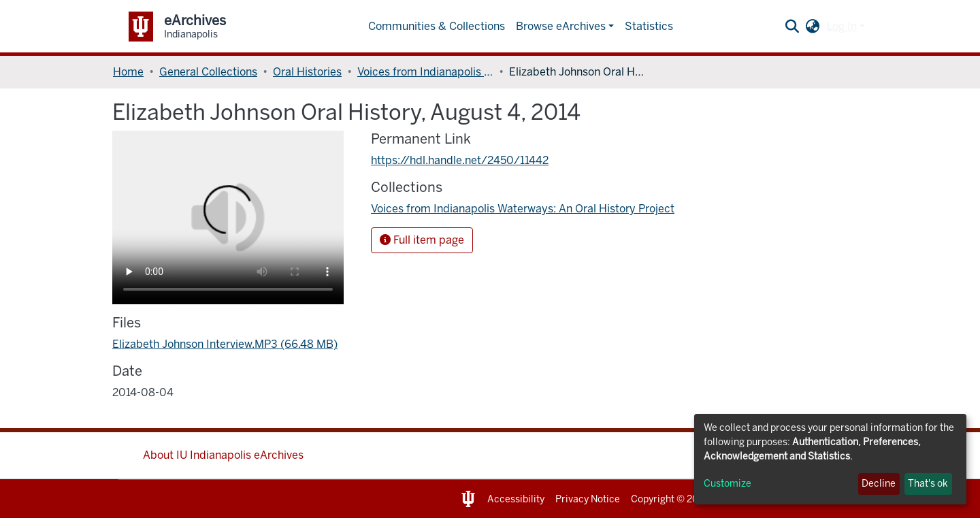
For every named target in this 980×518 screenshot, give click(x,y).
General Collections (208, 72)
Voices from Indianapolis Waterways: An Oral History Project (425, 72)
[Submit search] (793, 27)
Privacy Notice (588, 499)
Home (128, 72)
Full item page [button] (422, 240)
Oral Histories (307, 72)
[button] (813, 27)
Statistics (649, 26)
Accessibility (516, 499)
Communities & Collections (437, 26)
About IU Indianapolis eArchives (223, 455)
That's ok (928, 484)
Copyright (653, 499)
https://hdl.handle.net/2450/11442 (460, 160)
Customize (728, 484)
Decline (879, 484)
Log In (842, 26)
